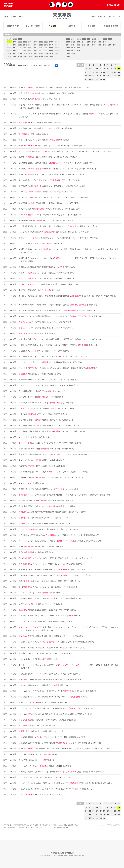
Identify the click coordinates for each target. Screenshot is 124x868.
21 (86, 72)
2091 (73, 39)
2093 (84, 39)
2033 (25, 42)
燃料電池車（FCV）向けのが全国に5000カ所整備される (48, 128)
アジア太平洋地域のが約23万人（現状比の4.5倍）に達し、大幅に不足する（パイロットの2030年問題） (65, 151)
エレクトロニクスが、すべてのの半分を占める (42, 593)
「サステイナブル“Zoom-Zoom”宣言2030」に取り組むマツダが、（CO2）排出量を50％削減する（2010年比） (66, 783)
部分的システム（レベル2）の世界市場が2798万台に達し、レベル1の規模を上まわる (55, 558)
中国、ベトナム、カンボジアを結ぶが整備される (44, 140)
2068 (51, 51)
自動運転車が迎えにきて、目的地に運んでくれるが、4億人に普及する (53, 357)
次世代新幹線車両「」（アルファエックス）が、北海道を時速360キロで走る (52, 737)
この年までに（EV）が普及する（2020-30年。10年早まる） (46, 777)
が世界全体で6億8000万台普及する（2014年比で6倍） (47, 408)
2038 (51, 42)
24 (97, 72)
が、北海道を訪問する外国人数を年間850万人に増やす (45, 524)
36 (104, 76)
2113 (83, 45)
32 (90, 76)
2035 (36, 42)
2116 (99, 45)
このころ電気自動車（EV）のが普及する (39, 754)
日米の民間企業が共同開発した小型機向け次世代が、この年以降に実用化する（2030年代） (61, 743)
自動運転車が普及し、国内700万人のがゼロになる (42, 391)
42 (90, 79)
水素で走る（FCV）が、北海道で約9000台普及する (43, 414)
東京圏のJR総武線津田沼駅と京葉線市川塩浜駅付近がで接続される (47, 267)
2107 (94, 42)
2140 (68, 54)
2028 (15, 39)
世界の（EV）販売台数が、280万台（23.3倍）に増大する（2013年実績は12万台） (55, 88)
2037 (46, 42)
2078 (51, 54)
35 (101, 76)
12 (90, 69)
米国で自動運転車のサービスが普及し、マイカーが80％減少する (49, 674)
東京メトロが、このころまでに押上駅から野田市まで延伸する (47, 273)
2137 (73, 51)
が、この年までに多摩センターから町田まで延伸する (46, 328)
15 (101, 69)
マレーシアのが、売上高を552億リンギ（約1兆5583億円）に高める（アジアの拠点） (59, 368)
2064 (30, 51)
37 (108, 76)
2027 (9, 39)
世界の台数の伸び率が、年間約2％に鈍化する (41, 547)
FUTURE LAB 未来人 (114, 825)
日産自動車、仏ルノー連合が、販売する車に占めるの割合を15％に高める (52, 570)
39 (115, 76)
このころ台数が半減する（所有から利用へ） (40, 795)
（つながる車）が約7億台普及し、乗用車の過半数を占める (49, 385)
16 (104, 69)
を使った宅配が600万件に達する (35, 437)
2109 (105, 42)
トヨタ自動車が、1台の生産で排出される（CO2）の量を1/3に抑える (50, 180)
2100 (68, 42)
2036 (41, 42)
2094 (89, 39)
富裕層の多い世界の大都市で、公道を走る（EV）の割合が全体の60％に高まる (54, 454)
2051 (15, 48)
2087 (46, 56)
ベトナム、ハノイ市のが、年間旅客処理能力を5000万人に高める (51, 362)
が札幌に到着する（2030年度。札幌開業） (41, 123)
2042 (20, 45)
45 (101, 79)
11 (86, 69)
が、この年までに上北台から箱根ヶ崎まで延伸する (45, 322)
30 (119, 72)
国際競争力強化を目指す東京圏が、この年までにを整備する (48, 380)
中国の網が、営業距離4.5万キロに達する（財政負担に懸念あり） (48, 720)
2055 (36, 48)
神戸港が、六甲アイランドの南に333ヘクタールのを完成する (45, 653)
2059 (57, 48)
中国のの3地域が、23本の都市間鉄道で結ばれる (45, 192)
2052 (20, 48)
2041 (15, 45)
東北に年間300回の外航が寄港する (37, 760)
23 (93, 72)
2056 (41, 48)
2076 (41, 54)
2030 (9, 42)
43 (93, 79)
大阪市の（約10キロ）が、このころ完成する (41, 604)
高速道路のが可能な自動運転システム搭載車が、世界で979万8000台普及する (58, 169)
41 (86, 79)
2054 (30, 48)
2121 (73, 48)
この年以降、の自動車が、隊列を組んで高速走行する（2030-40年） (49, 529)
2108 (99, 42)
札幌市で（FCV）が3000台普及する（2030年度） (42, 466)
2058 (51, 48)
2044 (30, 45)
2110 (68, 45)
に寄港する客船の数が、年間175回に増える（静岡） (42, 731)
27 (108, 72)
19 (115, 69)
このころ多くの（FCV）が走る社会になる (40, 99)
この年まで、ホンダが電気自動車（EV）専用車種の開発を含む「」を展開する (56, 708)
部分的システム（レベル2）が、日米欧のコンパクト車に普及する (48, 587)
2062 (20, 51)
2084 (30, 56)
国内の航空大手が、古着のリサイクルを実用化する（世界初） (48, 506)
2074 (30, 54)
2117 (104, 45)
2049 (57, 45)
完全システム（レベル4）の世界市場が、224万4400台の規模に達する (49, 581)
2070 (9, 54)
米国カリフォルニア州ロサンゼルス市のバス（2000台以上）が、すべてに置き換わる (55, 789)
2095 (94, 39)
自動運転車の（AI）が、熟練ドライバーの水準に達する (44, 351)
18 (111, 69)
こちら (46, 828)
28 (112, 72)
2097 (100, 39)
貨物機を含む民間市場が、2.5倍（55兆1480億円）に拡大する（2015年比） (53, 478)
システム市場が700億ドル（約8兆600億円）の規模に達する (45, 621)
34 (97, 76)
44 (97, 79)
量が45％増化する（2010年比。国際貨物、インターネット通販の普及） (52, 636)
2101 (73, 42)
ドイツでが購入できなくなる (35, 483)
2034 (30, 42)
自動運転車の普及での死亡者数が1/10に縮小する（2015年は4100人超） (50, 426)
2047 (46, 45)
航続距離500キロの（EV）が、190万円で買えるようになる (46, 220)
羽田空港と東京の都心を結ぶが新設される (40, 290)
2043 (25, 45)
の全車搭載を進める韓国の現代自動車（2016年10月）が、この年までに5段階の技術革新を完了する (65, 495)
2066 (41, 51)
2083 (25, 56)
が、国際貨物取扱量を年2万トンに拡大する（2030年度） (45, 518)
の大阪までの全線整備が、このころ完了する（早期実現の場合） (48, 610)
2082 (20, 56)
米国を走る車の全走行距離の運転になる (38, 659)
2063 (25, 51)
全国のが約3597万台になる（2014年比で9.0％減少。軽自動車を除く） (52, 146)
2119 (115, 45)
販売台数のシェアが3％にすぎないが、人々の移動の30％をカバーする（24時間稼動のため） (59, 535)
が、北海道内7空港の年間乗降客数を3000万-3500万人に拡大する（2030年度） (54, 512)
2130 (68, 51)
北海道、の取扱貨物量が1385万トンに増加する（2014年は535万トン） (51, 157)
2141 (73, 54)
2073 (25, 54)
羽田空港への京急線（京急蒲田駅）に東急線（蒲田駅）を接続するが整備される (58, 305)
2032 (20, 42)
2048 (51, 45)
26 (104, 72)
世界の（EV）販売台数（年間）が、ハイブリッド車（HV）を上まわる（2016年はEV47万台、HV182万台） (65, 749)
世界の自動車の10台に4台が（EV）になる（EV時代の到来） (47, 449)
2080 (9, 56)
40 (119, 76)
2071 (14, 54)
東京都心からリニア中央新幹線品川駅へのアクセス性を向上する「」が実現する (60, 316)
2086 (41, 56)
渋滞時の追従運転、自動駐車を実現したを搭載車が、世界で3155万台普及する (56, 163)
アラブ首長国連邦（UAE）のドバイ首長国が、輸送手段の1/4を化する (50, 616)
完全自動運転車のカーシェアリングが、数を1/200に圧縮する (48, 403)
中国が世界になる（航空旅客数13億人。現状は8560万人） (48, 93)
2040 (9, 45)
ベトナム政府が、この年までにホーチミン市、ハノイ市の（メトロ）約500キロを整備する (58, 691)
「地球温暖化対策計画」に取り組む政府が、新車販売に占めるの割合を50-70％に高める (58, 226)
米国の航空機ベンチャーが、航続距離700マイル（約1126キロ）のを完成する (53, 697)
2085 (36, 56)
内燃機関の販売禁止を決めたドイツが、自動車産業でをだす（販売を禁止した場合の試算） (62, 772)
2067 (46, 51)
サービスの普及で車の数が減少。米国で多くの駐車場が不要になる (50, 680)
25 (101, 72)
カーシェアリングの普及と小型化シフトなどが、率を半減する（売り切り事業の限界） (62, 541)
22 (90, 72)
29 (115, 72)
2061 (15, 51)
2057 (46, 48)
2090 (68, 39)
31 (86, 76)
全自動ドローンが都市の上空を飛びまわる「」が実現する (48, 489)
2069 (57, 51)
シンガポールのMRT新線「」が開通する (41, 244)
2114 (89, 45)
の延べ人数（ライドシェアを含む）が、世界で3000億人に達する (50, 443)
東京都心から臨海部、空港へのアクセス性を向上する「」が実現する (57, 311)
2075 (36, 54)
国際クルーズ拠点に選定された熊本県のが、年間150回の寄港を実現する (50, 598)
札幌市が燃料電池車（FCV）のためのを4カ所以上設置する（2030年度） (54, 472)
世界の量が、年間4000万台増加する (37, 552)
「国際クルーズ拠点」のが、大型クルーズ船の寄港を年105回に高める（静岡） (52, 648)
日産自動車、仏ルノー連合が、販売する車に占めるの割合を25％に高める (55, 575)
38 (112, 76)
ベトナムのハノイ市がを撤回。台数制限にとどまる (45, 766)
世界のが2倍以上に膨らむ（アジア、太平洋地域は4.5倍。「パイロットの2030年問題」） (60, 238)
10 (119, 65)
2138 (78, 51)
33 (93, 76)
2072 (20, 54)
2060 (9, 51)
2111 (73, 45)
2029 (20, 39)
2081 (15, 56)
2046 (41, 45)
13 (93, 69)
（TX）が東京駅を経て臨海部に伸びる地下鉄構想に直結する (51, 284)
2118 (110, 45)
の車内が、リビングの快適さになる (37, 726)
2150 (68, 56)
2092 (79, 39)
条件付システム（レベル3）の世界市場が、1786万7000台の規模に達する (51, 564)
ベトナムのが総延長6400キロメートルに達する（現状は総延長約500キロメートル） (56, 714)
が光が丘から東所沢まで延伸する (37, 334)
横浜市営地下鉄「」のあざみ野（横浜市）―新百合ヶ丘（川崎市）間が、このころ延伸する (60, 339)
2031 (15, 42)
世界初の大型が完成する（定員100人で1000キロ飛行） (45, 703)
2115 (94, 45)
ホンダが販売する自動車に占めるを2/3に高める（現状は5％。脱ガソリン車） (54, 232)
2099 (110, 39)
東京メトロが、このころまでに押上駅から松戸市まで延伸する (47, 279)
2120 (68, 48)
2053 (25, 48)
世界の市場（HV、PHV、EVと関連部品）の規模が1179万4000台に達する (52, 174)
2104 (84, 42)
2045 (36, 45)
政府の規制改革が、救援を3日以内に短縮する (41, 397)
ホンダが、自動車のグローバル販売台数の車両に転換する (45, 685)
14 (97, 69)
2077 (46, 54)
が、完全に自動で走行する (34, 134)
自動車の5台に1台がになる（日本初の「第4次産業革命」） (46, 420)
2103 (78, 42)
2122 (78, 48)
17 (108, 69)
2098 (105, 39)
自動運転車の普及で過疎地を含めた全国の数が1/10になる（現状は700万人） (53, 431)
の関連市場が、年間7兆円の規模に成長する (40, 374)
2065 (36, 51)
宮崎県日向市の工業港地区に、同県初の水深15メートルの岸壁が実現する (50, 203)
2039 (57, 42)
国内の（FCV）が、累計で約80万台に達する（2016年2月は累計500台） (51, 215)
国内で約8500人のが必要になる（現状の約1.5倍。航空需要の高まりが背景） (53, 186)
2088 (51, 56)
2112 (78, 45)
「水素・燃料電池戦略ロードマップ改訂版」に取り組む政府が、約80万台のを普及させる (58, 345)
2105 (89, 42)
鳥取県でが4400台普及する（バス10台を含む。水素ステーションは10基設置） (54, 198)
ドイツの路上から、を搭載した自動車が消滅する (41, 460)
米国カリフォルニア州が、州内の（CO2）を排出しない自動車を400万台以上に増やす (57, 642)
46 (104, 79)
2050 (9, 48)
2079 (57, 54)
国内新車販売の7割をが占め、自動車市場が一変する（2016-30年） (50, 209)
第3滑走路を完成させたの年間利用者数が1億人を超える (46, 501)
